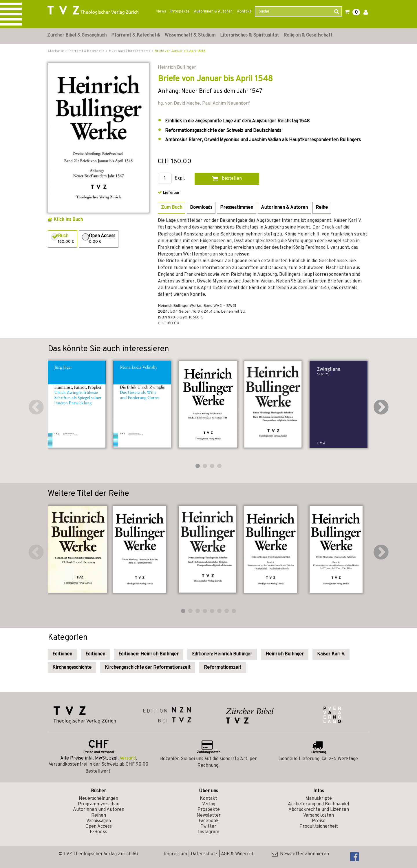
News (161, 11)
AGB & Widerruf (237, 854)
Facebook (209, 821)
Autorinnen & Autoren (213, 11)
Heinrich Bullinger (285, 654)
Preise (319, 821)
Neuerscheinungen (98, 799)
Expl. (180, 179)
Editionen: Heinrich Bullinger (149, 654)
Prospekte (180, 11)
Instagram (209, 832)
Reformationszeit (223, 668)
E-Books (98, 832)
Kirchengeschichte (72, 668)
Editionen (62, 654)
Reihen (99, 816)
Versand (128, 758)
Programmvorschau (99, 804)
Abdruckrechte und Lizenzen (319, 810)
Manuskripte (319, 799)
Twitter (209, 827)
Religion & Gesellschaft (308, 35)
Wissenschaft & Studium (190, 35)
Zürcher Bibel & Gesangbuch (77, 35)
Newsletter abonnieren (300, 854)
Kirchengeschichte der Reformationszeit (148, 668)
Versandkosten (319, 816)
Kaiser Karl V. (331, 654)
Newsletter (209, 816)
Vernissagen (99, 821)
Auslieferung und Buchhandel (319, 804)
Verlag (209, 804)
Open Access (99, 827)
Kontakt (244, 11)
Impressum (175, 854)
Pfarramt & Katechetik (136, 35)
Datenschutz (204, 854)
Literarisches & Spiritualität (249, 35)
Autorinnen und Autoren (99, 810)
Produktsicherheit (319, 827)
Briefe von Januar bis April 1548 (180, 51)
